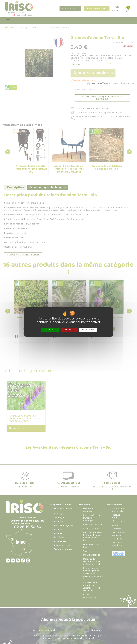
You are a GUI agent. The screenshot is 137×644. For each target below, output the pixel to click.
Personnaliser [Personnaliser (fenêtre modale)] (88, 330)
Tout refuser (69, 330)
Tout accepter (50, 330)
